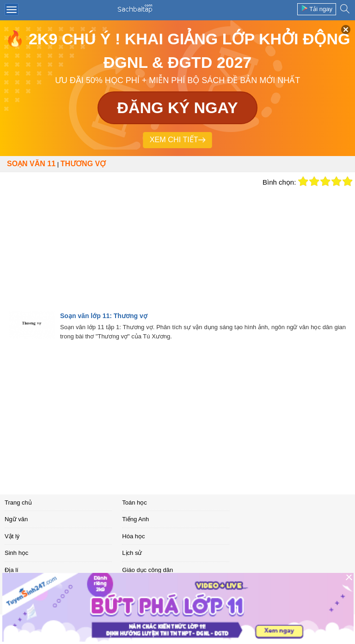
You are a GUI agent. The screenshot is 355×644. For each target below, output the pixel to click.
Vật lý (12, 536)
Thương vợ (83, 164)
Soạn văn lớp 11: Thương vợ (104, 316)
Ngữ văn (16, 519)
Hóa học (133, 536)
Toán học (135, 503)
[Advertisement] (129, 241)
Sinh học (16, 553)
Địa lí (12, 570)
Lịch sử (132, 553)
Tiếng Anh (135, 519)
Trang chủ (18, 503)
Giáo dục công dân (147, 570)
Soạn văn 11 (31, 164)
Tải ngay (317, 9)
